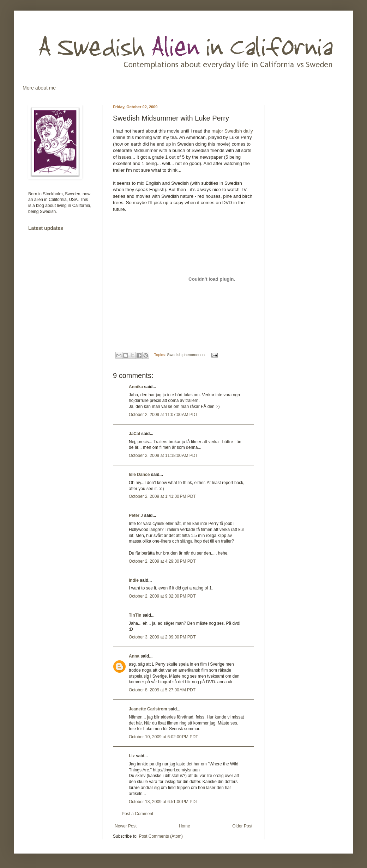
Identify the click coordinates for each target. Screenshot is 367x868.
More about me (39, 88)
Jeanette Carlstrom (148, 709)
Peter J (136, 515)
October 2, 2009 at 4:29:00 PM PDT (162, 561)
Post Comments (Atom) (161, 836)
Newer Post (126, 826)
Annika (136, 387)
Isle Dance (139, 475)
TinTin (135, 615)
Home (185, 826)
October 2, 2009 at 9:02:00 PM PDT (162, 596)
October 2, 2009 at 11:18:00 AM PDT (163, 456)
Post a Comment (137, 814)
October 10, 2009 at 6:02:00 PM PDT (163, 737)
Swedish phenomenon (186, 355)
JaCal (134, 434)
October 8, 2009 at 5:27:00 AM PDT (162, 690)
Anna (134, 656)
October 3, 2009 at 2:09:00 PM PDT (162, 637)
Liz (132, 756)
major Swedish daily (232, 131)
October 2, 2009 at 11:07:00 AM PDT (163, 415)
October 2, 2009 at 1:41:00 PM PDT (162, 496)
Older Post (242, 826)
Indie (134, 580)
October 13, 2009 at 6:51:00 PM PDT (163, 802)
